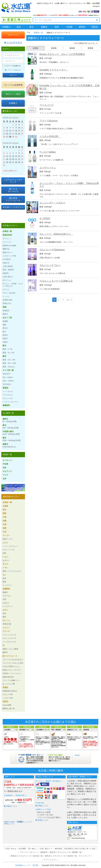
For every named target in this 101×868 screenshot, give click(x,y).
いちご (5, 557)
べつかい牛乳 (8, 698)
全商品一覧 (7, 231)
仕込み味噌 (7, 705)
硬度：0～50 (7, 349)
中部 (4, 517)
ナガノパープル (9, 550)
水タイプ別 (7, 318)
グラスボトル (8, 395)
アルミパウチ (8, 398)
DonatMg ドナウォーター (54, 70)
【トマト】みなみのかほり (13, 660)
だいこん (6, 620)
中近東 (5, 464)
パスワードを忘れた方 (13, 70)
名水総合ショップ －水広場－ (28, 865)
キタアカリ (7, 596)
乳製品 (5, 687)
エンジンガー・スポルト (52, 203)
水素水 (5, 342)
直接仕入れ (7, 303)
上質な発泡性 (8, 266)
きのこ (5, 610)
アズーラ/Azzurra (48, 121)
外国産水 (6, 311)
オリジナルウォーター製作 (80, 3)
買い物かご (33, 849)
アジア (5, 475)
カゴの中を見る (13, 43)
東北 (4, 510)
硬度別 (82, 27)
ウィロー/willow (48, 152)
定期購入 (6, 27)
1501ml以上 (7, 384)
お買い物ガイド (61, 3)
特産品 (5, 701)
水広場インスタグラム (13, 207)
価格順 (72, 48)
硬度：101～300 (9, 360)
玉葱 (4, 599)
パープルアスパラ (9, 642)
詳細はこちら (11, 806)
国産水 (5, 314)
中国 (4, 524)
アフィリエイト (50, 860)
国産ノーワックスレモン (12, 571)
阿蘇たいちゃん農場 (10, 649)
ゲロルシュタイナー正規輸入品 (56, 281)
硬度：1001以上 (9, 367)
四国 (4, 528)
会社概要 (96, 3)
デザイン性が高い (9, 293)
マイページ (13, 35)
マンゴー (6, 535)
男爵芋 (5, 592)
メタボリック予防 (9, 256)
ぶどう (5, 543)
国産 (57, 27)
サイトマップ (84, 856)
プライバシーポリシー (29, 852)
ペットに (6, 296)
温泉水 (5, 338)
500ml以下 (7, 374)
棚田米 (5, 652)
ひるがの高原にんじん (11, 666)
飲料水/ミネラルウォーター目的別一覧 (61, 856)
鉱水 (4, 332)
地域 (4, 307)
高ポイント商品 (13, 94)
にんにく (6, 628)
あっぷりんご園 (9, 684)
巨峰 (4, 553)
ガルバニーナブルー (50, 265)
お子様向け (7, 259)
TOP (29, 33)
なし (4, 575)
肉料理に (6, 273)
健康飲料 (6, 405)
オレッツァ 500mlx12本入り (56, 234)
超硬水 (9, 445)
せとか (5, 564)
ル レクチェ (7, 585)
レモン (5, 567)
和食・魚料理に (9, 270)
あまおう (6, 560)
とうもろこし (8, 606)
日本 (4, 479)
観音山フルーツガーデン (12, 670)
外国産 (69, 27)
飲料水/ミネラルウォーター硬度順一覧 (66, 852)
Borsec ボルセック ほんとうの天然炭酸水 (62, 54)
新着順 (54, 48)
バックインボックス (10, 402)
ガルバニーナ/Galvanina (52, 250)
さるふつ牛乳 (8, 694)
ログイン (13, 75)
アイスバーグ (47, 105)
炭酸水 (44, 27)
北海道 (5, 506)
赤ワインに (7, 280)
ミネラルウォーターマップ (13, 181)
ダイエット (7, 239)
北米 (4, 468)
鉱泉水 (5, 335)
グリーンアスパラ (9, 635)
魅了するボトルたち (13, 190)
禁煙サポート (8, 252)
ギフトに (6, 290)
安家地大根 (7, 624)
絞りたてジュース (10, 656)
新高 (4, 578)
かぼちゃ (6, 603)
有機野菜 (6, 589)
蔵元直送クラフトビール (13, 199)
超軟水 (10, 420)
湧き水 (5, 328)
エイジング (7, 242)
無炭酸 (5, 321)
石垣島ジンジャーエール (12, 673)
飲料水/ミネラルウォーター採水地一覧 (27, 856)
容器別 (5, 388)
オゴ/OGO (45, 218)
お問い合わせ (11, 849)
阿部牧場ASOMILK (10, 691)
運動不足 (6, 249)
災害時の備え (8, 300)
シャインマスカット (10, 546)
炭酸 (4, 325)
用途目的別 (7, 235)
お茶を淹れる (8, 277)
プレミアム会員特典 (13, 85)
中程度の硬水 (11, 433)
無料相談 (58, 849)
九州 (4, 532)
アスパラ (6, 631)
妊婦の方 (6, 263)
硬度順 (90, 48)
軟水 (19, 27)
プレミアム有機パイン (11, 680)
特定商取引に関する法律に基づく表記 (80, 849)
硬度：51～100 (8, 353)
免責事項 (44, 852)
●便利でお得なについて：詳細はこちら (19, 823)
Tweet (77, 755)
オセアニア (7, 471)
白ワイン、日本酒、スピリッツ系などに (13, 285)
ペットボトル (8, 391)
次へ (69, 300)
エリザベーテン (48, 168)
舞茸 (4, 617)
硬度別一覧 (38, 33)
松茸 (4, 613)
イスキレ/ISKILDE (50, 136)
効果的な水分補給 (9, 245)
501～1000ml (8, 377)
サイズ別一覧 (8, 370)
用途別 (95, 27)
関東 (4, 513)
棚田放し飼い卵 (9, 708)
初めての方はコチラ (45, 3)
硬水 (32, 27)
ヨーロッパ (7, 460)
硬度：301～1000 (9, 363)
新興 (4, 582)
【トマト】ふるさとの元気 (13, 663)
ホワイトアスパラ (9, 638)
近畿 (4, 521)
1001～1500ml (8, 381)
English (97, 6)
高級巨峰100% (8, 677)
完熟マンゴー (8, 539)
